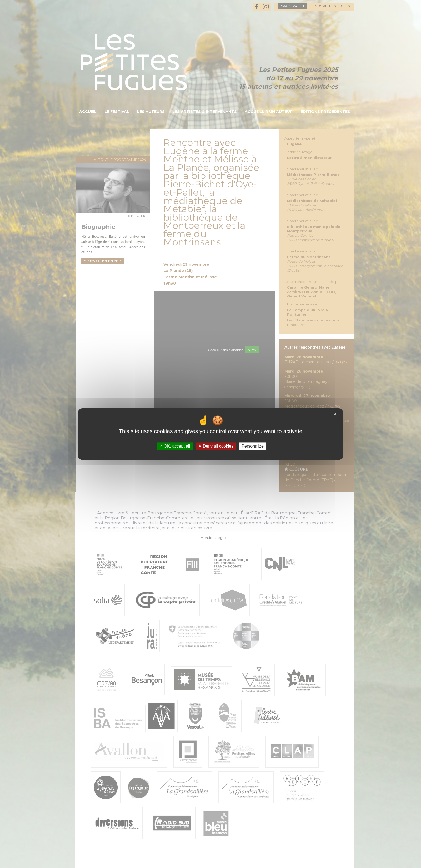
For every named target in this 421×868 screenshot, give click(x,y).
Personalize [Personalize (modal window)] (253, 446)
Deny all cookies (216, 446)
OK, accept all (175, 446)
